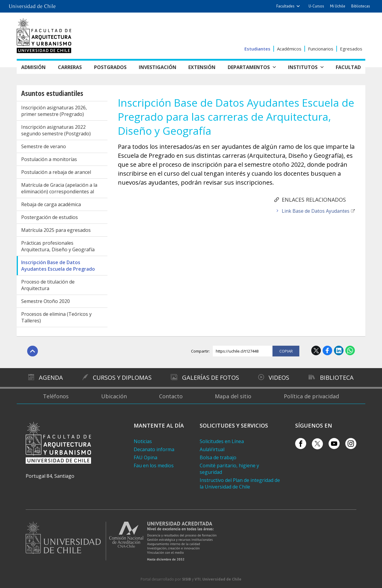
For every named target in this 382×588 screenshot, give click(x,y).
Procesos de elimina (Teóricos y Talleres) (56, 317)
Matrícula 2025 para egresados (56, 230)
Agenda (51, 378)
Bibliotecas (361, 6)
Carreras (70, 67)
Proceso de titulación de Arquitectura (48, 285)
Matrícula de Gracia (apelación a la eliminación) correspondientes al (59, 188)
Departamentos (249, 67)
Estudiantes (257, 49)
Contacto (171, 396)
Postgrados (110, 67)
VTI (198, 579)
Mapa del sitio (233, 396)
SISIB (187, 579)
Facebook (327, 350)
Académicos (289, 49)
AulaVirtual (212, 449)
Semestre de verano (44, 146)
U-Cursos (316, 6)
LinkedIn (339, 350)
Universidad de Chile (222, 579)
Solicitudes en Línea (222, 441)
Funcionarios (321, 49)
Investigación (158, 67)
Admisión (33, 67)
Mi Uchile (338, 6)
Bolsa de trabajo (218, 457)
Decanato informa (154, 449)
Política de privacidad (311, 396)
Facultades (285, 6)
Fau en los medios (154, 465)
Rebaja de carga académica (51, 204)
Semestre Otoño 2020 (46, 301)
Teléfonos (56, 396)
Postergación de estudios (50, 217)
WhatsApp (350, 350)
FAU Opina (145, 457)
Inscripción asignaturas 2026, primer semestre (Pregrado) (54, 111)
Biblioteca (337, 378)
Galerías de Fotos (211, 378)
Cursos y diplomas (122, 378)
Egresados (351, 49)
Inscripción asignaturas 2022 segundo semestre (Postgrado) (56, 130)
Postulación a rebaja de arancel (56, 172)
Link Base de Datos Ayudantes (316, 211)
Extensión (202, 67)
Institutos (303, 67)
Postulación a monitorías (49, 159)
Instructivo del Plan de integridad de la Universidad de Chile (240, 483)
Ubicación (114, 396)
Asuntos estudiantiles (52, 93)
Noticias (143, 441)
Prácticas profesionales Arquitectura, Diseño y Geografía (58, 246)
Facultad (348, 67)
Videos (279, 378)
